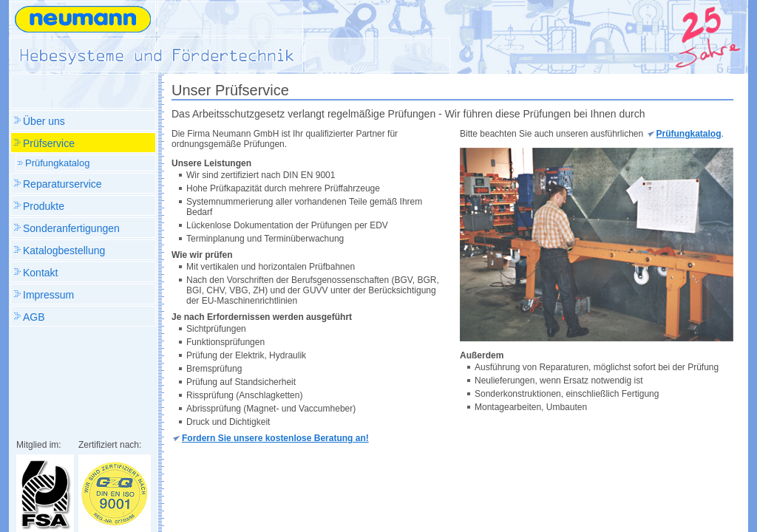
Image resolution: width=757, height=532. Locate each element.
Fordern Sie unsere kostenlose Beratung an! (275, 438)
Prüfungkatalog (689, 134)
